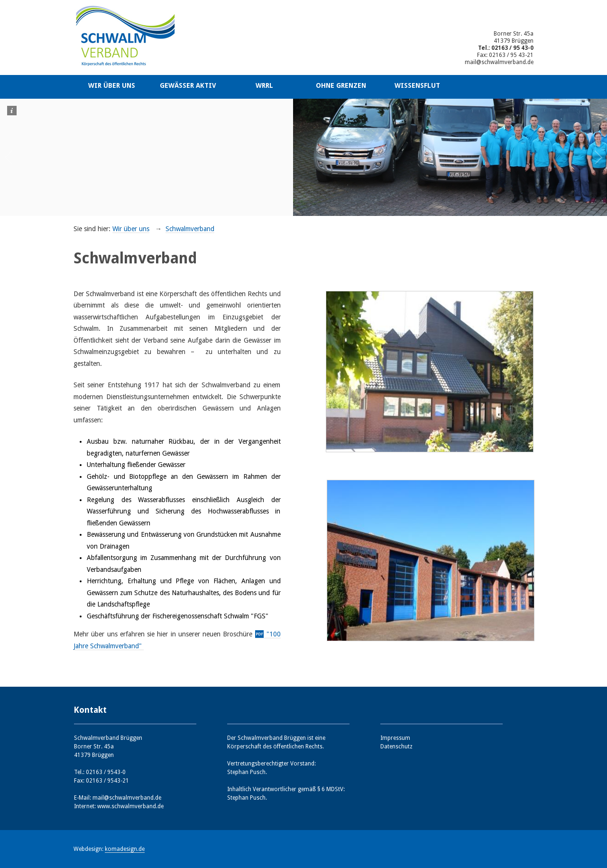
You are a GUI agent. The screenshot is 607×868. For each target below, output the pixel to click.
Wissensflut (417, 85)
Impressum (395, 738)
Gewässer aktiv (188, 85)
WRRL (264, 85)
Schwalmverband (190, 229)
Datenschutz (396, 747)
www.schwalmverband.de (130, 806)
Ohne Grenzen (341, 85)
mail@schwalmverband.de (499, 62)
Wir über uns (112, 85)
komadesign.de (125, 849)
